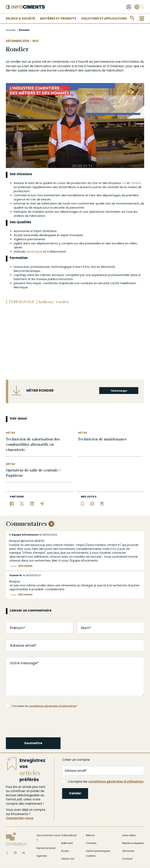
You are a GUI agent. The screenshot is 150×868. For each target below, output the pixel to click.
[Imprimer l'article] (92, 503)
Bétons (90, 835)
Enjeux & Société (20, 18)
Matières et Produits (58, 18)
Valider (75, 793)
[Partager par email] (42, 503)
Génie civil (68, 859)
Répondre (25, 566)
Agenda (42, 856)
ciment (136, 183)
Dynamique (34, 252)
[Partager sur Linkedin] (32, 503)
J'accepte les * (42, 706)
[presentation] (36, 722)
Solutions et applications (104, 18)
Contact (127, 859)
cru (124, 183)
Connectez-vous (20, 818)
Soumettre (33, 743)
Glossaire (128, 851)
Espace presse (46, 848)
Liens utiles (129, 835)
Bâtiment (67, 843)
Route (65, 851)
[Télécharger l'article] (102, 503)
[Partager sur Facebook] (12, 503)
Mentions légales (133, 843)
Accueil (11, 30)
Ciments (91, 843)
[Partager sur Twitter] (22, 503)
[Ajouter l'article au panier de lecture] (82, 503)
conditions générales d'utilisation (53, 706)
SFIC (36, 41)
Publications (69, 835)
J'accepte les (103, 782)
